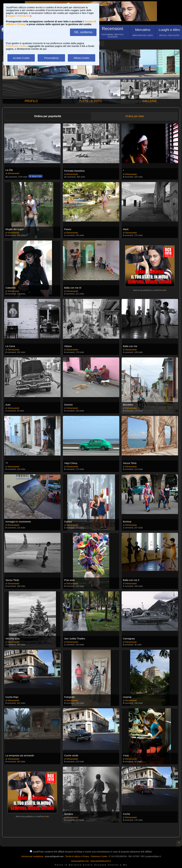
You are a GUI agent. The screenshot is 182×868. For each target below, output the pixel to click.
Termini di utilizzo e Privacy (77, 856)
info (164, 290)
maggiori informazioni (19, 16)
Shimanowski (13, 173)
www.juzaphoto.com (80, 861)
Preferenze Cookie (16, 46)
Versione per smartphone (32, 856)
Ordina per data (135, 116)
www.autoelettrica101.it (101, 861)
